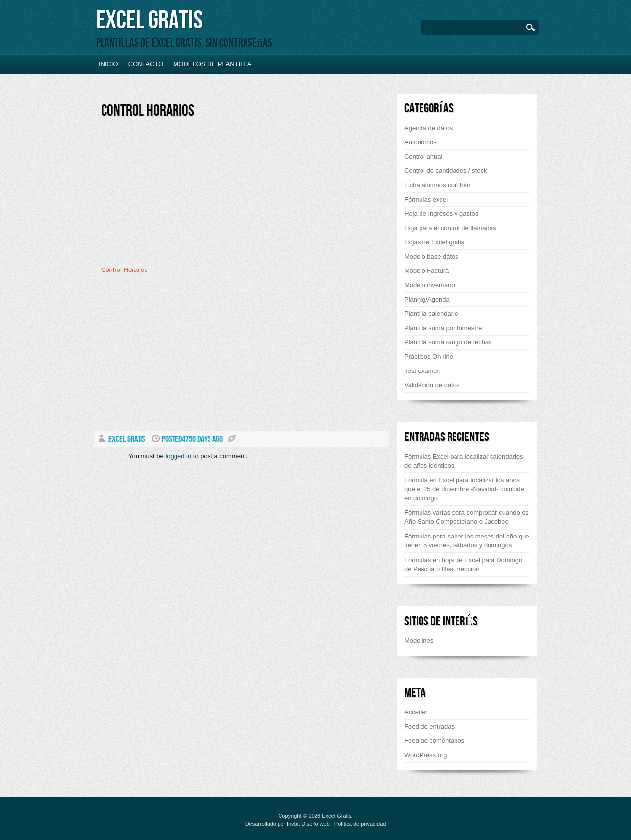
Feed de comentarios (434, 741)
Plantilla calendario (431, 314)
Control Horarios (148, 111)
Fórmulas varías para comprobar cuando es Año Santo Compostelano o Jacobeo (466, 517)
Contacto (146, 64)
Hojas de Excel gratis (434, 242)
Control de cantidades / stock (446, 171)
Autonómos (421, 142)
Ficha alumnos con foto (437, 185)
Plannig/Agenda (427, 299)
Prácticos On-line (429, 356)
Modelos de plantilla (212, 64)
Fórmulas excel (426, 199)
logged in (178, 456)
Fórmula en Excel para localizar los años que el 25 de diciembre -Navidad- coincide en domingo (464, 489)
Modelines (419, 641)
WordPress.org (425, 755)
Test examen (422, 371)
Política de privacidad (360, 824)
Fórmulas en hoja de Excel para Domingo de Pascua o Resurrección (463, 564)
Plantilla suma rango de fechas (448, 342)
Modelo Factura (426, 271)
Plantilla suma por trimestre (443, 328)
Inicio (108, 64)
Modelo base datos (431, 256)
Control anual (423, 156)
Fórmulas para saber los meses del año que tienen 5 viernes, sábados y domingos (467, 541)
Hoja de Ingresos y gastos (441, 214)
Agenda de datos (428, 128)
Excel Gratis (149, 20)
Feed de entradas (429, 726)
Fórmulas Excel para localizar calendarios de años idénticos (464, 461)
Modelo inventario (430, 285)
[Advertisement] (184, 196)
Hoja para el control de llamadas (450, 228)
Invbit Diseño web (308, 824)
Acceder (416, 712)
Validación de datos (432, 385)
